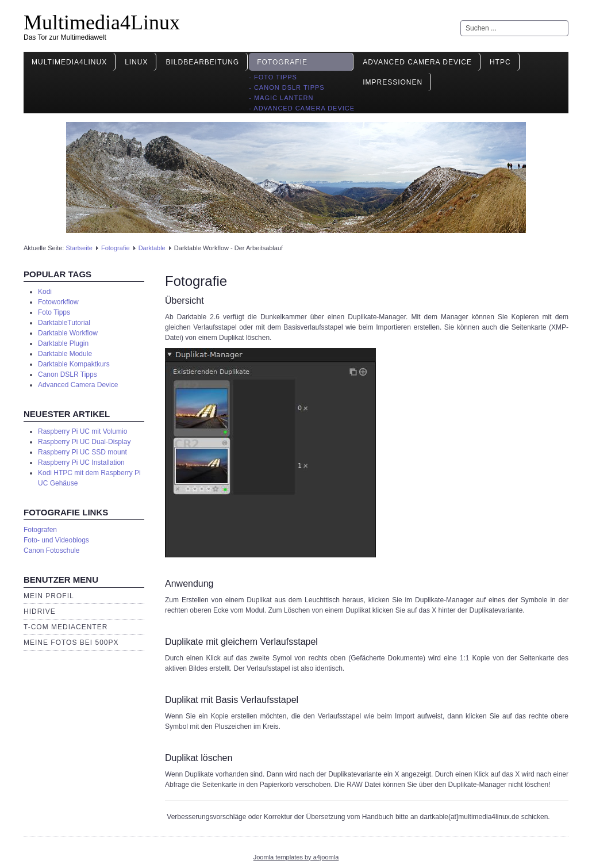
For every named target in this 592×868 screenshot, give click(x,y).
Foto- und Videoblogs (56, 540)
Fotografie (282, 62)
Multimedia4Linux (102, 22)
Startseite (79, 248)
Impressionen (393, 82)
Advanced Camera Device (417, 62)
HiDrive (40, 611)
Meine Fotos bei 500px (71, 643)
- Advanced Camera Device (302, 108)
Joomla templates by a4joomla (296, 857)
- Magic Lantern (281, 98)
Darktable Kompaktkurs (74, 364)
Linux (136, 62)
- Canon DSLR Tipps (287, 87)
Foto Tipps (54, 312)
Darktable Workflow (68, 333)
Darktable (152, 248)
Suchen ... (461, 20)
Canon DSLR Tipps (68, 374)
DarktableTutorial (64, 323)
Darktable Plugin (63, 343)
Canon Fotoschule (51, 550)
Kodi (45, 292)
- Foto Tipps (273, 77)
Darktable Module (65, 354)
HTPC (500, 62)
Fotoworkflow (58, 302)
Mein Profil (49, 596)
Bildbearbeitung (202, 62)
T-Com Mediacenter (66, 627)
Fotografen (40, 530)
